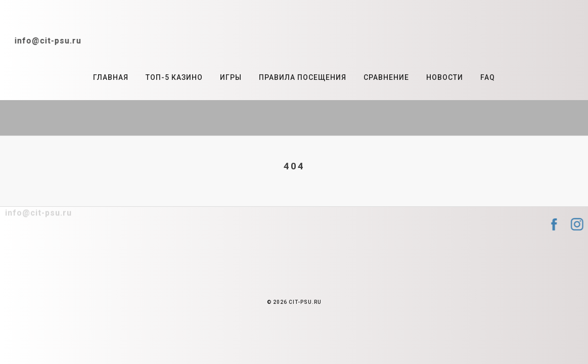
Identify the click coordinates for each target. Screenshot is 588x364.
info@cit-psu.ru (43, 41)
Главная (111, 77)
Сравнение (386, 77)
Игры (231, 77)
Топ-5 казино (174, 77)
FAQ (488, 77)
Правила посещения (303, 77)
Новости (445, 77)
